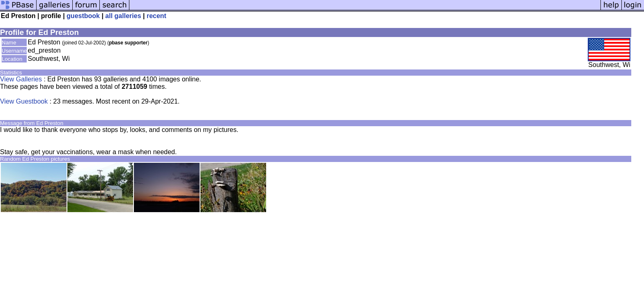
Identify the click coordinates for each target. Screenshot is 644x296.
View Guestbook (24, 101)
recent (156, 16)
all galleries (123, 16)
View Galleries (21, 79)
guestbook (83, 16)
